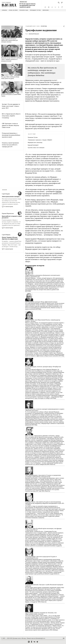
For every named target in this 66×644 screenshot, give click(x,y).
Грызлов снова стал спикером (36, 148)
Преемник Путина (33, 137)
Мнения (5, 190)
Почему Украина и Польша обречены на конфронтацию (10, 238)
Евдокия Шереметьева (8, 213)
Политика (44, 26)
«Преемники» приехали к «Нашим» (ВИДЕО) (40, 140)
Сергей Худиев (6, 194)
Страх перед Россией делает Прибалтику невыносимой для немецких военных (9, 40)
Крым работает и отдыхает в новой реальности (12, 217)
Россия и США (24, 10)
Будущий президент (33, 145)
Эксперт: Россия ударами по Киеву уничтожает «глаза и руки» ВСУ (11, 106)
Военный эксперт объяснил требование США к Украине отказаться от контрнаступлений (12, 59)
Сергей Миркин (6, 235)
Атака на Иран (13, 10)
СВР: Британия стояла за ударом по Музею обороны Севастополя (10, 125)
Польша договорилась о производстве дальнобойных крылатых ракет (11, 135)
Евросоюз (46, 10)
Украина (4, 10)
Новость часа (24, 2)
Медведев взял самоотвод (35, 142)
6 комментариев (9, 206)
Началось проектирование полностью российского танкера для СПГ (10, 145)
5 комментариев (9, 249)
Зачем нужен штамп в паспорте (11, 197)
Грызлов (58, 191)
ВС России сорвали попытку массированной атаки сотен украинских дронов (27, 5)
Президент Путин (35, 10)
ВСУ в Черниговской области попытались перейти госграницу (11, 116)
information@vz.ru (40, 638)
